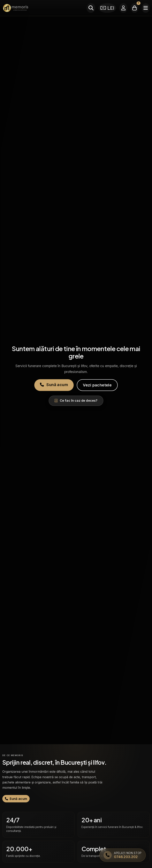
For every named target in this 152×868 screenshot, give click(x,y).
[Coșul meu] (135, 8)
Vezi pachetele (97, 385)
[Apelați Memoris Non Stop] (123, 855)
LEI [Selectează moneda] (107, 8)
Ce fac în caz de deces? (76, 401)
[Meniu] (146, 8)
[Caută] (91, 8)
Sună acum (54, 385)
